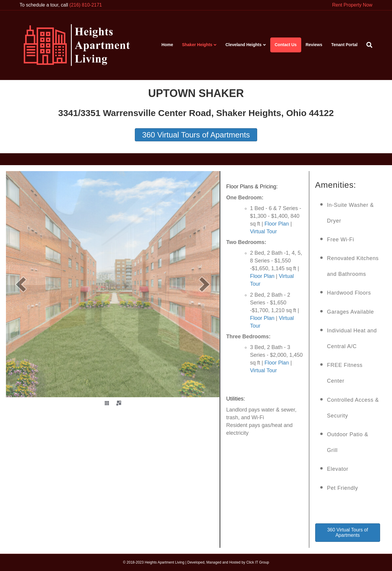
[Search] (367, 45)
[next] (204, 284)
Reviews (314, 45)
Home (167, 45)
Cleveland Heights (243, 45)
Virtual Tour (263, 231)
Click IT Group (257, 562)
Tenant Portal (344, 45)
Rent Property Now (352, 5)
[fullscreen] (119, 403)
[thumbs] (107, 403)
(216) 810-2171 (86, 5)
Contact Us (286, 45)
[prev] (21, 284)
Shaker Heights (197, 45)
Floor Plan (277, 224)
